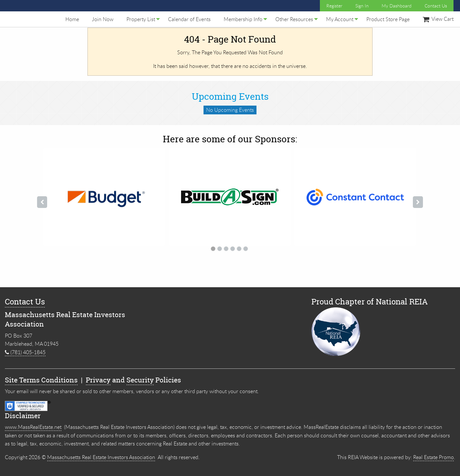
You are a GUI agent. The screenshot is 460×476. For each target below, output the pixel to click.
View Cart (438, 19)
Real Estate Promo (434, 457)
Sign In (362, 6)
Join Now (103, 19)
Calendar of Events (189, 19)
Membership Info (243, 19)
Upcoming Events (230, 96)
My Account (340, 19)
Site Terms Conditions (41, 380)
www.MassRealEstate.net (33, 427)
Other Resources (294, 19)
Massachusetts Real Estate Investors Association (101, 457)
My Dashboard (397, 6)
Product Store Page (388, 19)
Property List (141, 19)
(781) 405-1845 (25, 352)
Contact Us (436, 6)
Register (334, 6)
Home (72, 19)
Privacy (98, 380)
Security (140, 380)
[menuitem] (72, 19)
